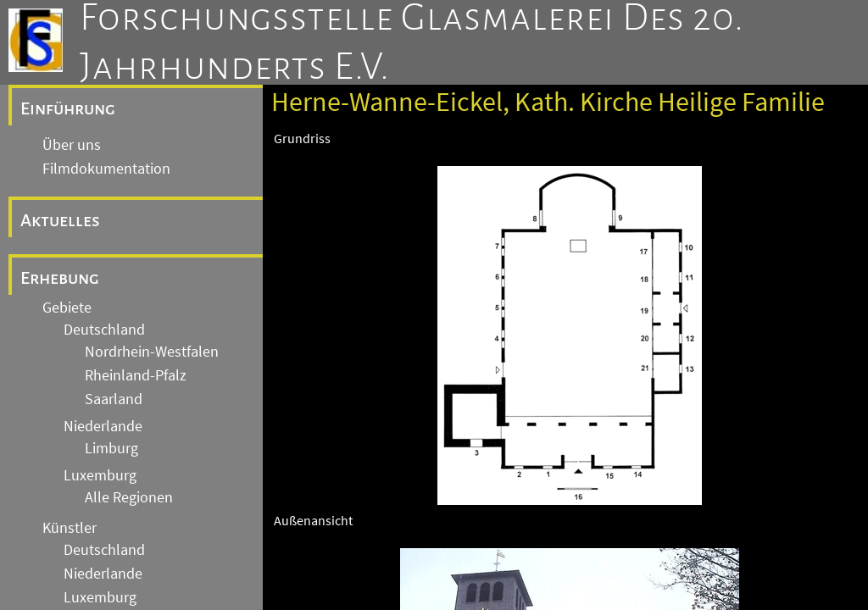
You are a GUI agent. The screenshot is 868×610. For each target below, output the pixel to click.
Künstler (70, 528)
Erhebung (60, 278)
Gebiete (67, 308)
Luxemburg (100, 475)
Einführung (68, 108)
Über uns (72, 145)
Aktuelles (60, 220)
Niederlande (103, 426)
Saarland (114, 399)
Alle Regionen (129, 497)
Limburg (111, 448)
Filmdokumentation (106, 169)
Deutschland (104, 330)
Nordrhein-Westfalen (152, 352)
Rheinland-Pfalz (136, 375)
